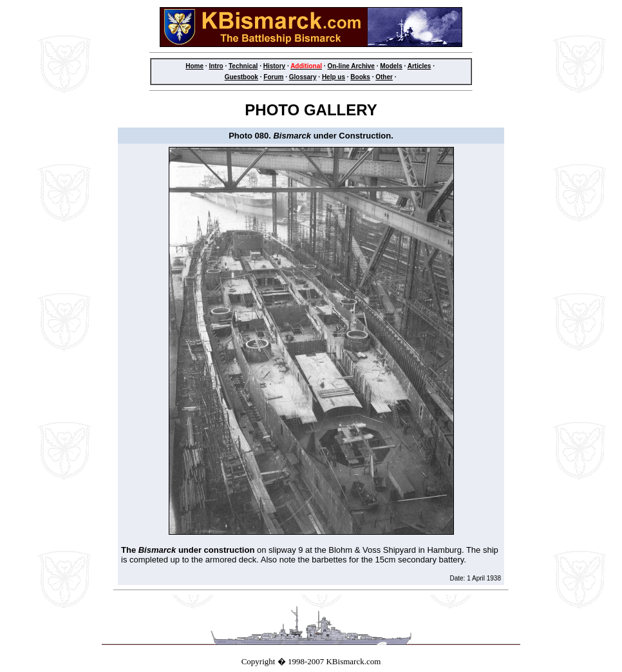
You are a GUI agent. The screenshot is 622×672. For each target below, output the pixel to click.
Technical (243, 66)
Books (360, 77)
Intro (216, 66)
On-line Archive (351, 66)
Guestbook (241, 77)
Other (384, 77)
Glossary (303, 77)
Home (194, 66)
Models (391, 66)
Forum (273, 77)
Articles (419, 66)
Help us (334, 77)
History (274, 66)
